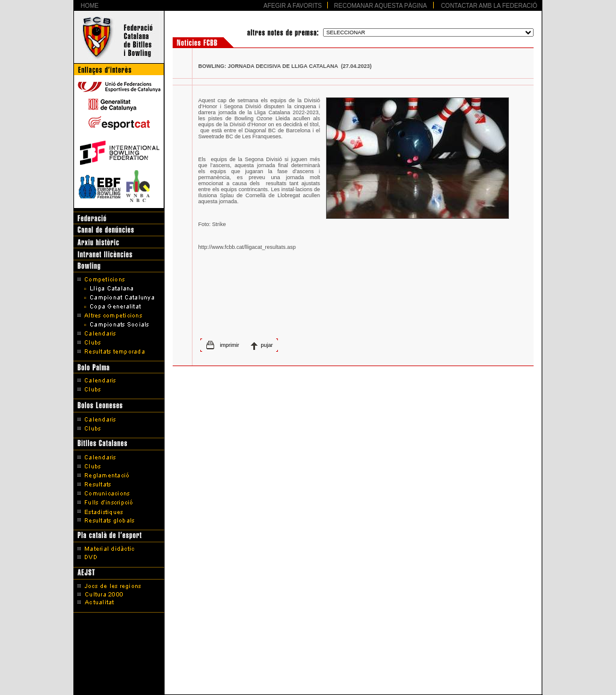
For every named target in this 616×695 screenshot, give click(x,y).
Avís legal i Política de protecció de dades (308, 666)
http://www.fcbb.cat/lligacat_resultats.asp (247, 247)
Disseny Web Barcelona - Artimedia (308, 682)
